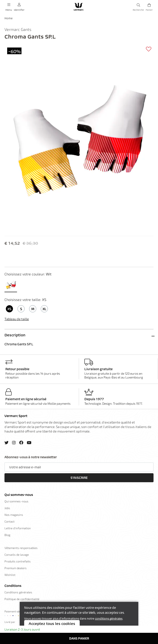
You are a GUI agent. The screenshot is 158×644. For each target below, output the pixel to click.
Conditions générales (18, 592)
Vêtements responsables (21, 548)
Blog (7, 535)
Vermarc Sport (16, 416)
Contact (10, 521)
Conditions (13, 586)
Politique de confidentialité (22, 599)
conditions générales (109, 619)
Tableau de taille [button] (17, 319)
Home (9, 18)
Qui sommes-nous (19, 495)
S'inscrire (79, 478)
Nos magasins (14, 515)
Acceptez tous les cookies (52, 624)
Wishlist (10, 575)
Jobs (7, 508)
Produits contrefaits (18, 561)
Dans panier (79, 638)
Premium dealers (16, 568)
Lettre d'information (18, 528)
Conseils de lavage (17, 555)
